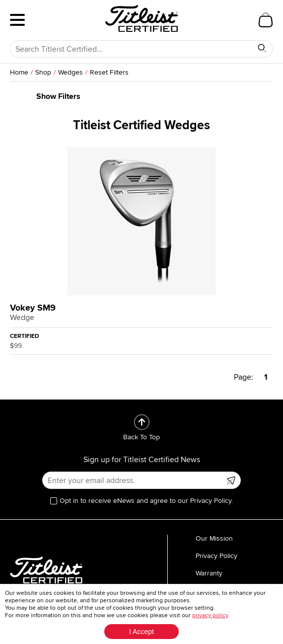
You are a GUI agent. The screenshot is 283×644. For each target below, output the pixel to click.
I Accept (141, 632)
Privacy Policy (216, 556)
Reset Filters (109, 72)
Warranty (209, 573)
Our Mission (214, 538)
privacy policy (210, 615)
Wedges (71, 72)
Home (19, 72)
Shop (43, 72)
